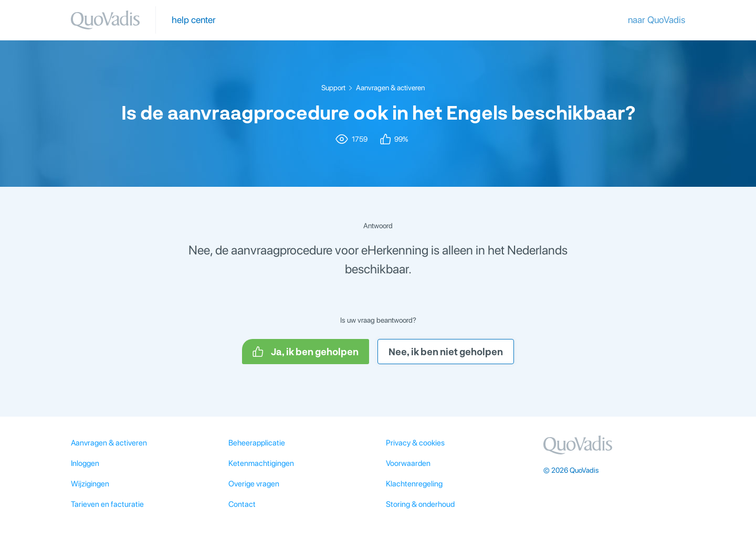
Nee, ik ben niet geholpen (446, 352)
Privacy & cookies (415, 443)
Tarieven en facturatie (107, 504)
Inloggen (85, 463)
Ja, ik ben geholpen (306, 352)
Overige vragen (254, 484)
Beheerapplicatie (257, 443)
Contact (242, 504)
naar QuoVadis (657, 20)
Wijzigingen (90, 484)
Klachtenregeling (414, 484)
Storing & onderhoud (420, 504)
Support (333, 88)
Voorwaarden (408, 463)
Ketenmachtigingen (261, 463)
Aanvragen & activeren (390, 88)
